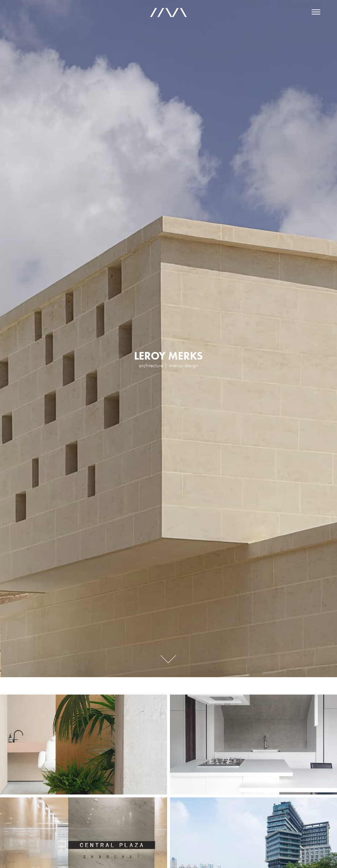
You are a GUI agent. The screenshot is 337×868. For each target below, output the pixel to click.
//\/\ (168, 12)
